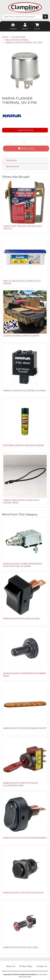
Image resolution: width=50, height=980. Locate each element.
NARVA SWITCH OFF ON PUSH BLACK (23, 893)
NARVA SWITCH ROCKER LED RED (22, 619)
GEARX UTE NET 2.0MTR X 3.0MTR (21, 336)
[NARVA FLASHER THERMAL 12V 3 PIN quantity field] (25, 142)
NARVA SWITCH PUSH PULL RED (21, 947)
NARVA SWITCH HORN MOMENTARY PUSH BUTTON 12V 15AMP (23, 565)
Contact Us (42, 966)
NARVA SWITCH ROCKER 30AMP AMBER (25, 838)
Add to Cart (26, 148)
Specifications (12, 166)
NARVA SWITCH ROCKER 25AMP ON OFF (25, 728)
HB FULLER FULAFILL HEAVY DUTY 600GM (22, 282)
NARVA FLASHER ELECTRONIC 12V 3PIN (24, 391)
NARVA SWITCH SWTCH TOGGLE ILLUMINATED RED (21, 784)
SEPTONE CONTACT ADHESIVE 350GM (24, 445)
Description (11, 160)
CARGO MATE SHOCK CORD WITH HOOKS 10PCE (21, 501)
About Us (11, 966)
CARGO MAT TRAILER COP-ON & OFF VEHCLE (23, 227)
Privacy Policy (26, 966)
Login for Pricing (25, 130)
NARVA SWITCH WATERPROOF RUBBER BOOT (25, 675)
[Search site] (45, 17)
